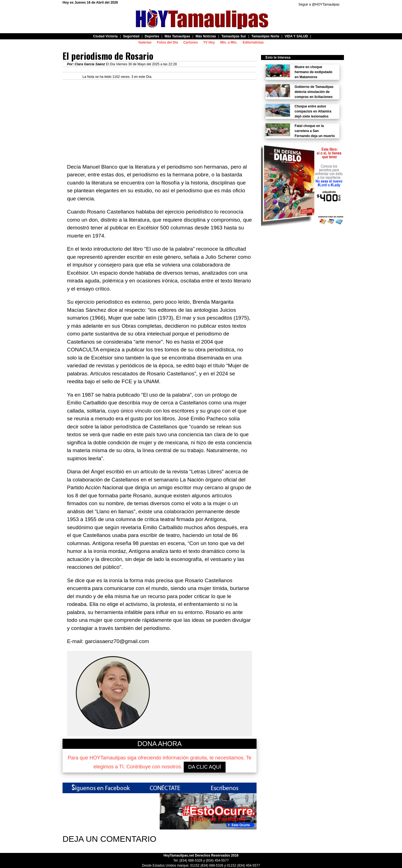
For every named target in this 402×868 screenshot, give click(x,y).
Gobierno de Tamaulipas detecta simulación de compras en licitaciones (314, 92)
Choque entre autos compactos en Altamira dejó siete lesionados (313, 111)
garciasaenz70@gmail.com (117, 641)
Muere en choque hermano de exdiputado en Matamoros (313, 72)
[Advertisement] (160, 119)
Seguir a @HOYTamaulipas (319, 4)
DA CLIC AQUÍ (205, 767)
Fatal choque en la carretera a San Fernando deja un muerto (315, 131)
